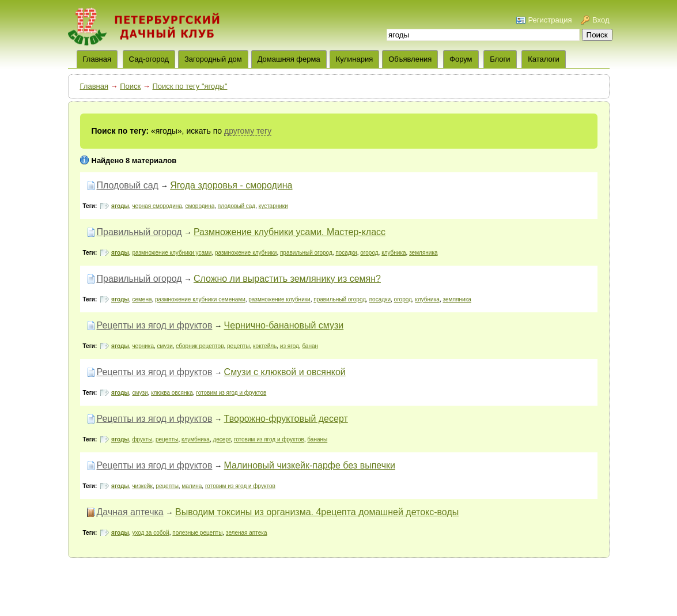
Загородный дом (213, 59)
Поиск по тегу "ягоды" (190, 86)
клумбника (196, 439)
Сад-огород (149, 59)
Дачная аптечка (130, 512)
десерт (222, 439)
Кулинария (355, 59)
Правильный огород (139, 232)
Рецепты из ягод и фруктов (155, 325)
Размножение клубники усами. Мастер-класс (290, 232)
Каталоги (544, 59)
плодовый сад (237, 206)
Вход (601, 20)
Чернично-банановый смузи (284, 325)
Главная (94, 86)
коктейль (265, 346)
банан (310, 346)
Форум (461, 59)
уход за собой (150, 533)
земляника (423, 253)
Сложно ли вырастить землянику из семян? (287, 279)
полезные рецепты (197, 533)
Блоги (500, 59)
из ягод (290, 346)
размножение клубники (246, 253)
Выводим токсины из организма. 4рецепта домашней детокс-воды (317, 512)
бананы (317, 439)
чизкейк (142, 486)
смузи (165, 346)
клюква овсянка (172, 393)
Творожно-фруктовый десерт (286, 419)
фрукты (142, 439)
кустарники (273, 206)
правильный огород (306, 253)
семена (142, 299)
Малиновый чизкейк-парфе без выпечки (310, 465)
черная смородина (157, 206)
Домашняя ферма (289, 59)
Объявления (410, 59)
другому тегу (248, 131)
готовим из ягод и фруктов (231, 393)
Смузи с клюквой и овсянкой (285, 372)
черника (143, 346)
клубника (394, 253)
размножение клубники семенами (200, 299)
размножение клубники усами (172, 253)
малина (192, 486)
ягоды (120, 206)
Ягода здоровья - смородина (231, 185)
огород (369, 253)
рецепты (238, 346)
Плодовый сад (128, 185)
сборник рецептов (200, 346)
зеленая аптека (247, 533)
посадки (346, 253)
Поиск (130, 86)
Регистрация (550, 20)
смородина (200, 206)
